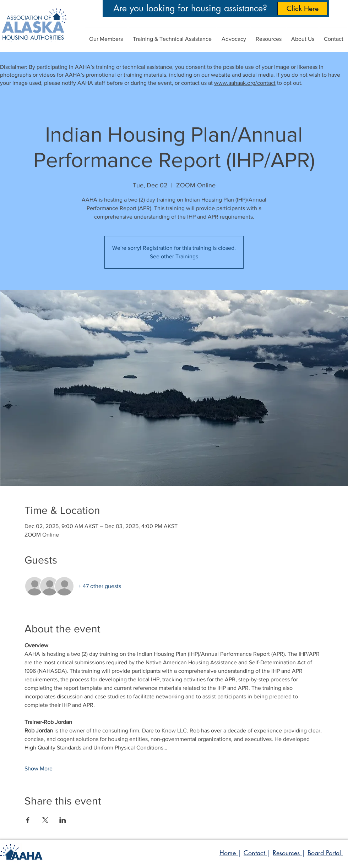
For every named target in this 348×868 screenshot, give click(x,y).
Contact (255, 853)
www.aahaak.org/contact (245, 83)
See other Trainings (174, 256)
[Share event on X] (45, 820)
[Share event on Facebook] (28, 820)
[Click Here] (302, 9)
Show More (39, 768)
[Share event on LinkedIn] (63, 820)
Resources (287, 853)
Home (229, 853)
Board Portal (325, 853)
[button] (234, 36)
